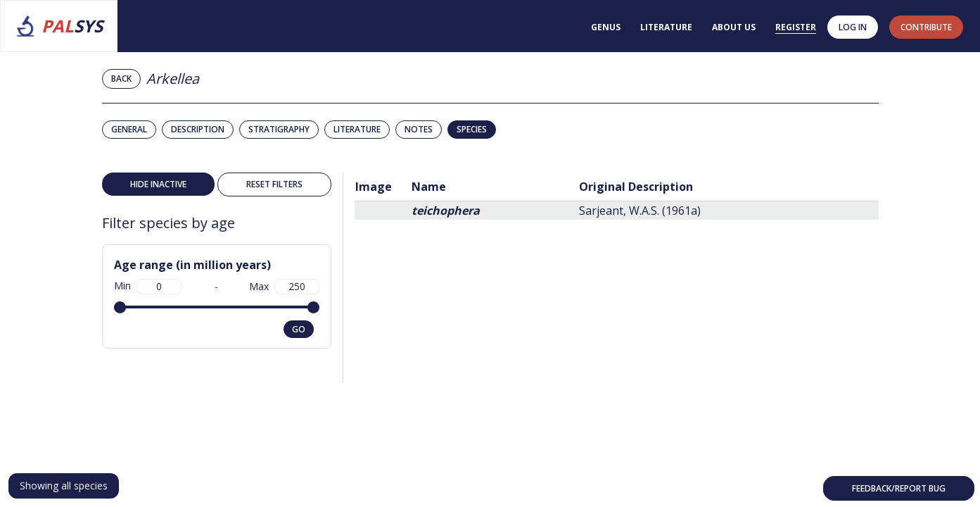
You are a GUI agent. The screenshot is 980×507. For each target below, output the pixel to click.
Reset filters (274, 184)
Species (472, 129)
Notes (419, 129)
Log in (853, 27)
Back (121, 79)
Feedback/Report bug (899, 488)
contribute (926, 27)
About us (734, 27)
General (129, 129)
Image (374, 187)
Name (429, 187)
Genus (606, 27)
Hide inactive (158, 184)
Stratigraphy (279, 129)
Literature (666, 27)
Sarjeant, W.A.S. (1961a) (640, 211)
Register (796, 27)
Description (198, 129)
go (299, 329)
